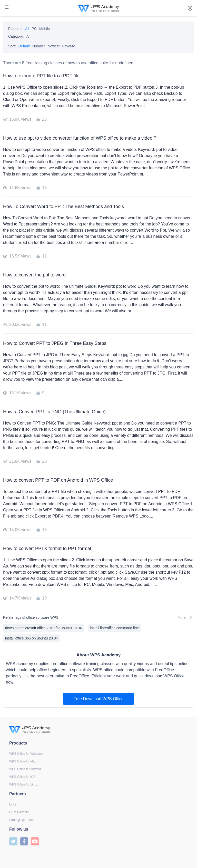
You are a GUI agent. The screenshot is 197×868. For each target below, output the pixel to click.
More (186, 617)
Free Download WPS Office (98, 699)
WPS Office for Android (25, 769)
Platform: (15, 29)
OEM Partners (19, 812)
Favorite (69, 46)
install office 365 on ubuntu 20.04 (31, 638)
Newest (54, 46)
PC (34, 29)
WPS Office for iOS (22, 777)
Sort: (12, 46)
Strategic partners (21, 820)
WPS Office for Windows (26, 754)
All (27, 29)
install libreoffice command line (114, 628)
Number (39, 46)
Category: (16, 36)
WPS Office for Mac (23, 761)
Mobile (45, 29)
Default (24, 46)
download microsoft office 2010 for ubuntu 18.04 (43, 628)
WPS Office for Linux (23, 784)
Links (13, 804)
